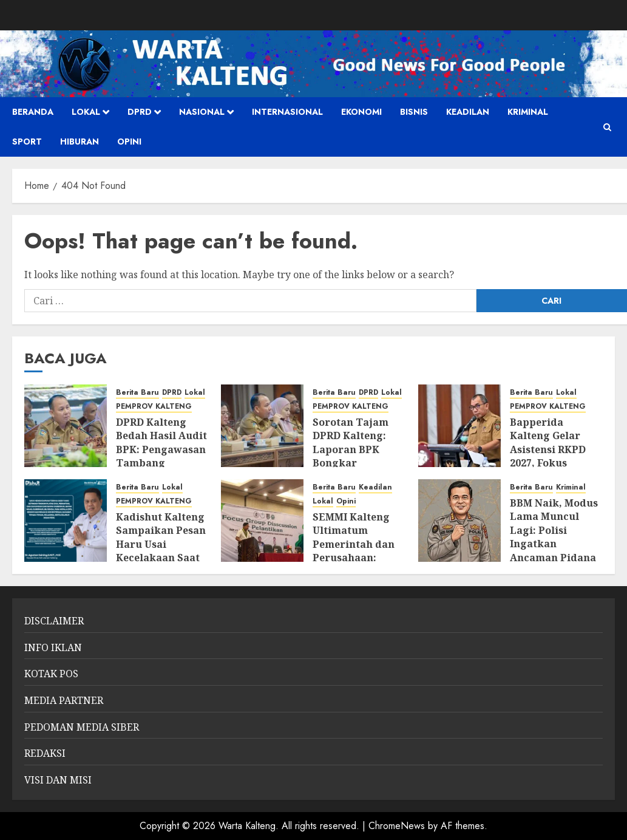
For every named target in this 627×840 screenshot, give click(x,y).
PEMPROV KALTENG (154, 407)
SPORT (27, 142)
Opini (129, 142)
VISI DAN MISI (58, 780)
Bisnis (414, 112)
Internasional (287, 112)
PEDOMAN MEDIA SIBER (82, 727)
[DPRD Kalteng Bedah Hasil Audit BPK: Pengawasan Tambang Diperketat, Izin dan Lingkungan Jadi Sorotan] (66, 426)
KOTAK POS (51, 674)
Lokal (86, 112)
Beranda (33, 112)
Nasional (202, 112)
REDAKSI (45, 753)
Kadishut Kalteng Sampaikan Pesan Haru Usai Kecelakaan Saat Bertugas (161, 544)
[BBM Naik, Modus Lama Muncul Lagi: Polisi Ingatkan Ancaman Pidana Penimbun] (459, 521)
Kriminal (528, 112)
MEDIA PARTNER (64, 700)
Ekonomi (361, 112)
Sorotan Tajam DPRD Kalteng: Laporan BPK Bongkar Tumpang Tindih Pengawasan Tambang (356, 463)
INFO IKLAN (53, 647)
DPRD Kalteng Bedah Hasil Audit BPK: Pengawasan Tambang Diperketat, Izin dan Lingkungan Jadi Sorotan (161, 463)
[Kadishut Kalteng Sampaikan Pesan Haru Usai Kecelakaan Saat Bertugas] (66, 521)
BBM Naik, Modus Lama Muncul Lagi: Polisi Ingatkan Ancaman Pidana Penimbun (554, 537)
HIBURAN (80, 142)
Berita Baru (137, 393)
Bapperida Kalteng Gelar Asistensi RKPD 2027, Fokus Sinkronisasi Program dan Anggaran (548, 463)
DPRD (140, 112)
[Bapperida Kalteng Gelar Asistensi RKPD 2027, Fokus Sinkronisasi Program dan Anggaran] (459, 426)
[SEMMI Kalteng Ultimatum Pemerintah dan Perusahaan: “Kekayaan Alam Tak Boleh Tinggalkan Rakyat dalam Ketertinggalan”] (262, 521)
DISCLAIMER (54, 621)
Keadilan (468, 112)
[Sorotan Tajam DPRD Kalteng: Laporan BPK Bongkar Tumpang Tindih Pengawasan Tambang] (262, 426)
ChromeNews (397, 826)
